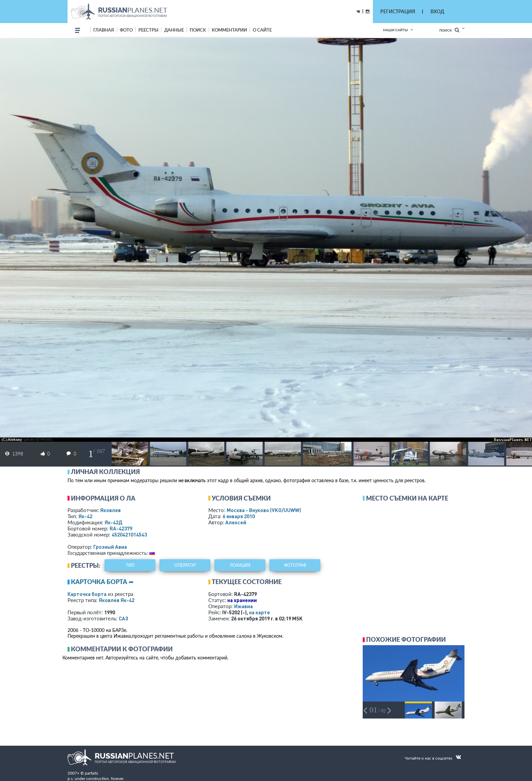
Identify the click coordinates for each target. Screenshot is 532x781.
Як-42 (85, 516)
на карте (260, 612)
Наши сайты (395, 30)
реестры (148, 30)
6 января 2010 (239, 516)
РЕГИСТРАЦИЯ (398, 11)
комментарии (229, 30)
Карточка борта (87, 594)
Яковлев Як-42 (117, 600)
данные (174, 30)
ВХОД (437, 11)
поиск (198, 30)
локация (240, 565)
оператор (185, 565)
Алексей (236, 522)
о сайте (262, 30)
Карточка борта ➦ (102, 582)
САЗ (123, 618)
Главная (104, 30)
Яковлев (110, 510)
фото (126, 30)
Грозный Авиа (110, 547)
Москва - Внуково (264, 510)
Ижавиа (243, 606)
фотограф (295, 565)
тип (130, 565)
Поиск (449, 30)
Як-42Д (113, 522)
